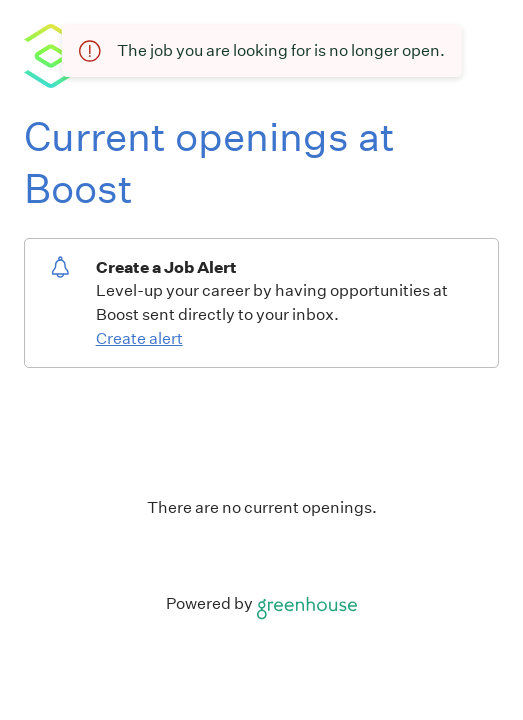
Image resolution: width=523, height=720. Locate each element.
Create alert (139, 338)
